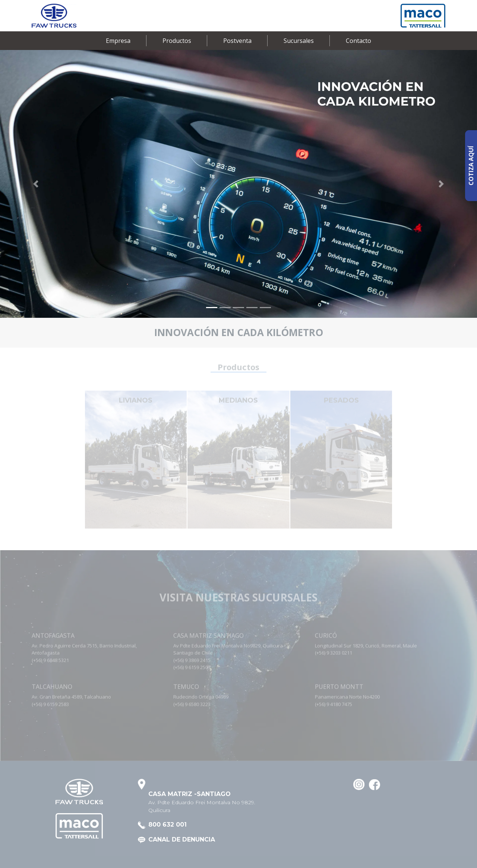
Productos (177, 41)
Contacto (358, 41)
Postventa (237, 41)
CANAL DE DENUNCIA (182, 839)
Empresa (118, 41)
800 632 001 (168, 825)
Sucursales (299, 41)
